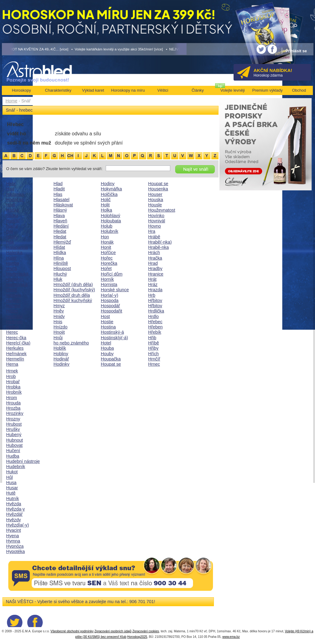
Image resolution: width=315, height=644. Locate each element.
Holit (105, 205)
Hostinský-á (112, 332)
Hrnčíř (154, 359)
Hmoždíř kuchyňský (73, 300)
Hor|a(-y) (110, 295)
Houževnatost (162, 210)
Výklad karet (93, 90)
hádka (12, 216)
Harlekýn (15, 279)
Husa (11, 483)
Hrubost (14, 424)
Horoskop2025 (137, 637)
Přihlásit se (296, 51)
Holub (107, 226)
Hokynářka (111, 189)
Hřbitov (155, 300)
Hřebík (155, 332)
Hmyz (59, 306)
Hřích (153, 354)
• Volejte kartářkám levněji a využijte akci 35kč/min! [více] (117, 49)
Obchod (299, 90)
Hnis (58, 322)
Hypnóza (15, 546)
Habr (11, 184)
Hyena (13, 536)
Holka (106, 210)
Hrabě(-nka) (160, 242)
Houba (107, 348)
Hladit (59, 189)
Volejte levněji (233, 90)
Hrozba (13, 408)
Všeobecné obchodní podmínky (72, 631)
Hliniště (61, 263)
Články (198, 90)
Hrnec (154, 364)
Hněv (59, 311)
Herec (12, 332)
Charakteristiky (58, 90)
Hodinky (61, 364)
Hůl (10, 477)
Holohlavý (110, 216)
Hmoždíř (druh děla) (73, 284)
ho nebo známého (71, 343)
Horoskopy (22, 90)
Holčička (109, 194)
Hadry (12, 226)
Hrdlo (153, 316)
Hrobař (13, 382)
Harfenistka (17, 274)
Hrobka (13, 387)
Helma (13, 327)
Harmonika (17, 284)
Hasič (12, 290)
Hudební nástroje (23, 461)
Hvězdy (14, 520)
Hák (10, 242)
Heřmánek (16, 354)
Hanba (13, 263)
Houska (156, 200)
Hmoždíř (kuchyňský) (74, 290)
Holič (106, 200)
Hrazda (155, 290)
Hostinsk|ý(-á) (114, 338)
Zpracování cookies (146, 631)
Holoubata (111, 221)
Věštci (163, 90)
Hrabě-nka (158, 247)
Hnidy (59, 316)
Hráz (153, 284)
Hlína (59, 258)
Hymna (13, 541)
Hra (152, 231)
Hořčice (108, 252)
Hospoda (110, 300)
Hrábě (154, 237)
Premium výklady (268, 90)
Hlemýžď (62, 242)
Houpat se (111, 364)
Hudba (13, 456)
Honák (107, 242)
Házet (12, 311)
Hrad (153, 263)
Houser (155, 194)
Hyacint (14, 530)
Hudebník (16, 467)
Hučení (13, 451)
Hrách (154, 252)
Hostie (107, 322)
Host (105, 316)
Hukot (12, 472)
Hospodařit (112, 311)
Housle (155, 205)
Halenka (14, 252)
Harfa (12, 268)
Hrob (11, 376)
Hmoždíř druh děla (72, 295)
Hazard (13, 306)
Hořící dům (112, 274)
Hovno (155, 226)
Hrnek (12, 371)
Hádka (13, 210)
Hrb (152, 295)
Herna (12, 364)
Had (10, 189)
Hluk (58, 279)
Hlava (59, 216)
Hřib (152, 338)
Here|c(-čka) (18, 343)
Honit (106, 247)
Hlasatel (61, 200)
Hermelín (15, 359)
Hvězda (14, 504)
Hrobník (14, 392)
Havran (13, 300)
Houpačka (111, 359)
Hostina (108, 327)
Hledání (61, 226)
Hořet (106, 268)
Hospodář (110, 306)
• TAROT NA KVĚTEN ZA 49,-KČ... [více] (35, 49)
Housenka (158, 189)
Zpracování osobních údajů (113, 631)
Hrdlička (156, 311)
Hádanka (15, 194)
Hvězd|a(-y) (18, 525)
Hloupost (62, 268)
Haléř (11, 258)
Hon (105, 237)
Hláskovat (63, 205)
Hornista (109, 284)
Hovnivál (157, 221)
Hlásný (60, 210)
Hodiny (108, 184)
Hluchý (60, 274)
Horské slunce (115, 290)
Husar (12, 488)
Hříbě (154, 343)
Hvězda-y (16, 509)
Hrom (12, 398)
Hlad (58, 184)
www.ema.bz (231, 637)
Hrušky (13, 429)
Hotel (106, 343)
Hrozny (13, 419)
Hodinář (61, 359)
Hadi (11, 205)
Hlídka (60, 252)
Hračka (155, 258)
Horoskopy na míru (128, 90)
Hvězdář (14, 514)
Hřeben (155, 327)
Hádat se (15, 200)
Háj (10, 231)
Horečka (109, 263)
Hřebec (155, 322)
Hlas (58, 194)
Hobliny (61, 354)
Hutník (13, 499)
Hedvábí (14, 316)
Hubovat (14, 445)
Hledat (60, 231)
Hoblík (60, 348)
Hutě (11, 493)
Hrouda (13, 403)
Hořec (107, 258)
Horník (107, 279)
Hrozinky (15, 413)
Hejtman (14, 322)
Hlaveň (60, 221)
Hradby (155, 268)
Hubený (14, 435)
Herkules (15, 348)
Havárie (14, 295)
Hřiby (153, 348)
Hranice (156, 274)
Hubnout (14, 440)
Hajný (12, 237)
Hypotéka (16, 551)
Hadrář (13, 221)
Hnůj (58, 338)
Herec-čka (16, 338)
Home (11, 101)
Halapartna (17, 247)
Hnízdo (61, 327)
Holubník (110, 231)
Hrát (152, 279)
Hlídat (59, 247)
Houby (107, 354)
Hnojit (59, 332)
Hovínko (156, 216)
